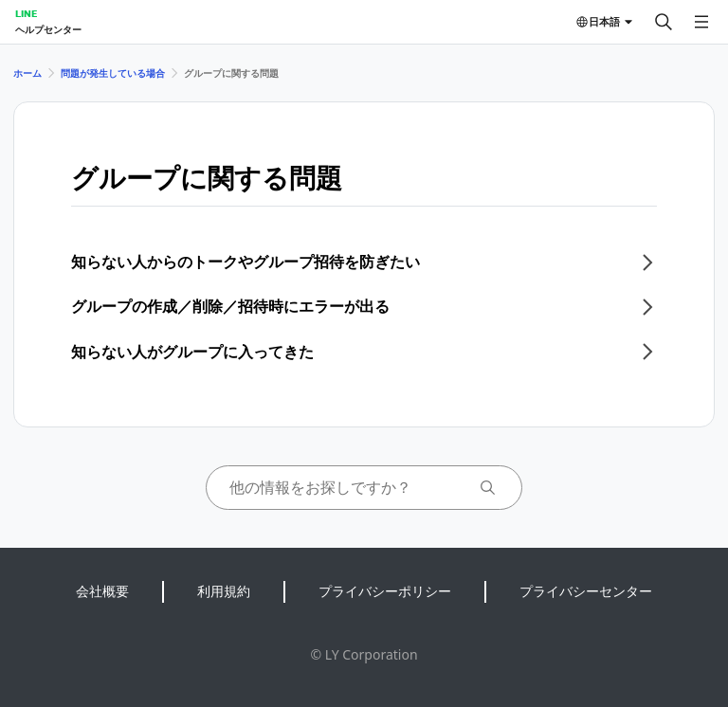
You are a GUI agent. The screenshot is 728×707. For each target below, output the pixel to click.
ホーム (27, 73)
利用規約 (224, 591)
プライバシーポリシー (385, 591)
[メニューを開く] (701, 22)
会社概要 (102, 591)
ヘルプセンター (48, 29)
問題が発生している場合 (113, 73)
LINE (26, 13)
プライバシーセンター (586, 591)
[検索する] (664, 22)
